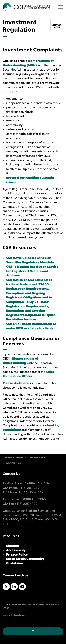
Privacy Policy (17, 555)
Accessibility (16, 550)
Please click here (16, 383)
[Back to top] (33, 631)
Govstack (19, 615)
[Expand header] (61, 7)
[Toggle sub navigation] (57, 25)
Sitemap (13, 546)
